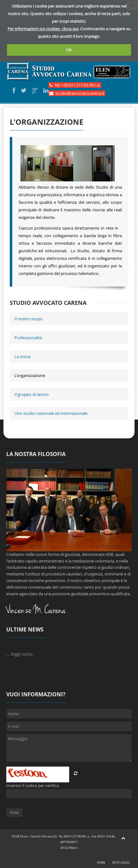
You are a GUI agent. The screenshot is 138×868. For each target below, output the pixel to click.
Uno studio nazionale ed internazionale (51, 413)
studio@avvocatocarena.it (77, 93)
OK (69, 50)
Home (101, 862)
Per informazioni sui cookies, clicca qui (43, 29)
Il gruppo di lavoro (32, 394)
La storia (22, 357)
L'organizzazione (30, 375)
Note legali (121, 862)
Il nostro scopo (28, 319)
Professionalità (28, 338)
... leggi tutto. (20, 654)
